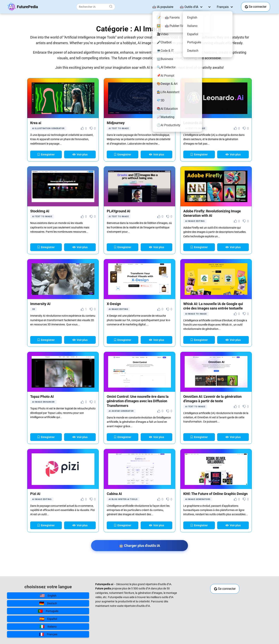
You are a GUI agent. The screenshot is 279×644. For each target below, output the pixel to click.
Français (223, 7)
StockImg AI (40, 211)
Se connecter (256, 7)
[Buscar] (111, 7)
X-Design (114, 304)
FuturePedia (27, 7)
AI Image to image (196, 314)
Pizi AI (35, 494)
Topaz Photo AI (42, 397)
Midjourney (116, 123)
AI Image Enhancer (43, 402)
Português (48, 611)
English (48, 596)
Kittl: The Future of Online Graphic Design (215, 494)
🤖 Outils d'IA (189, 7)
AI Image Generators (198, 499)
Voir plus (80, 154)
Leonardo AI (193, 123)
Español (48, 619)
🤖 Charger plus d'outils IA (139, 546)
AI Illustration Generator (48, 128)
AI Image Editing (195, 221)
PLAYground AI (118, 211)
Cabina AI (114, 494)
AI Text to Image (119, 128)
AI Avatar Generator (121, 411)
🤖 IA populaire (163, 7)
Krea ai (36, 123)
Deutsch (48, 603)
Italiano (48, 627)
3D (34, 309)
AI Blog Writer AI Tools (123, 499)
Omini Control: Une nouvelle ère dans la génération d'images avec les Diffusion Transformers (138, 401)
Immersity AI (40, 304)
